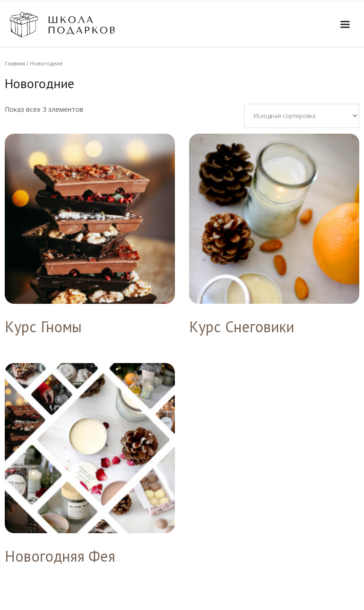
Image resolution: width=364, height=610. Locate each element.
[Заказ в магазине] (302, 116)
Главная (15, 63)
